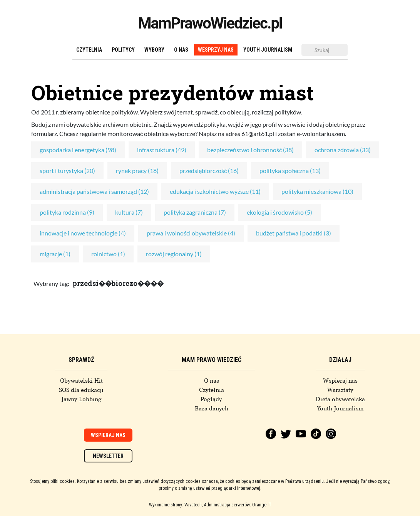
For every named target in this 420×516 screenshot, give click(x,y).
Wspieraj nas (340, 381)
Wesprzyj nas (216, 50)
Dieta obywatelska (340, 399)
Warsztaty (340, 390)
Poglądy (211, 399)
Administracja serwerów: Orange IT (238, 505)
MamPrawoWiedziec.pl (210, 23)
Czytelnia (89, 50)
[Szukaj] (325, 50)
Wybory (154, 50)
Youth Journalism (268, 50)
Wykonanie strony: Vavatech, (176, 505)
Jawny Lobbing (81, 399)
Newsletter (108, 456)
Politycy (123, 50)
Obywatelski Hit (81, 381)
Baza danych (212, 408)
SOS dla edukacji (81, 390)
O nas (181, 50)
